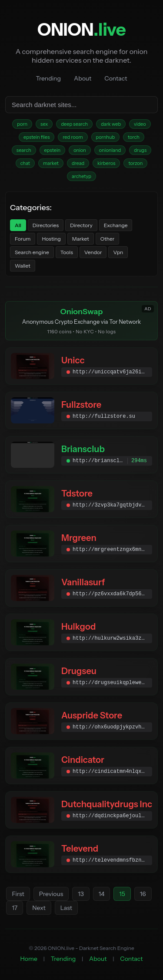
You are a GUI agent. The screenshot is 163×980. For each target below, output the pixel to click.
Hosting (51, 239)
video (140, 124)
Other (107, 239)
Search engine (32, 252)
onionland (110, 150)
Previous (51, 894)
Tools (67, 252)
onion (80, 150)
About (83, 78)
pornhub (106, 137)
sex (44, 124)
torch (134, 137)
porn (22, 124)
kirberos (106, 163)
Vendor (93, 252)
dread (78, 163)
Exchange (116, 225)
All (18, 225)
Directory (81, 225)
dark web (111, 124)
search (24, 150)
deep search (74, 124)
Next (39, 908)
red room (73, 137)
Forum (23, 239)
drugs (140, 150)
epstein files (37, 137)
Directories (46, 225)
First (18, 894)
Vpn (118, 252)
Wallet (23, 266)
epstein (53, 150)
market (51, 163)
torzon (135, 163)
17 (15, 908)
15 (122, 894)
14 (102, 894)
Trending (48, 78)
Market (81, 239)
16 (143, 894)
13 (81, 894)
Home (29, 959)
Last (66, 908)
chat (25, 163)
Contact (116, 78)
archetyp (81, 176)
